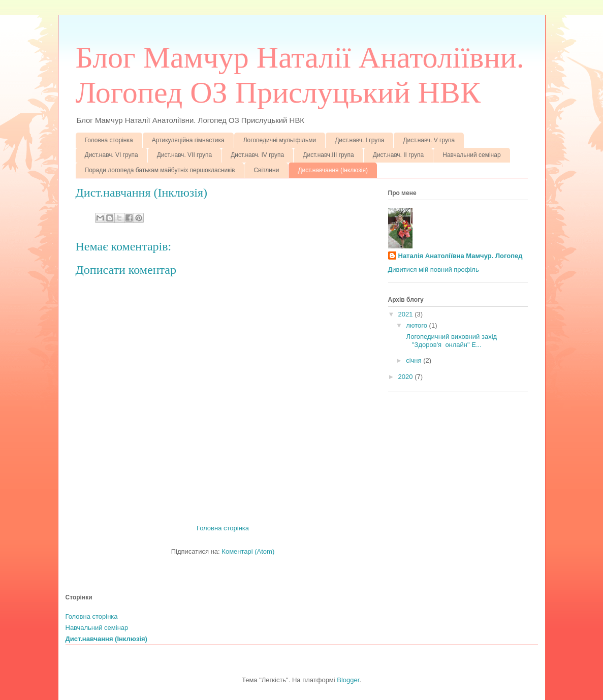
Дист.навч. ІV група (257, 155)
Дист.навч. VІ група (112, 155)
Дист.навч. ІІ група (398, 155)
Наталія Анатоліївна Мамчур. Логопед (461, 256)
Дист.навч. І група (359, 140)
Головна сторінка (109, 140)
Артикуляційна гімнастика (188, 140)
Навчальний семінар (471, 155)
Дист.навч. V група (429, 140)
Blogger (348, 680)
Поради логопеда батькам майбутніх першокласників (160, 170)
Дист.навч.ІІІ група (328, 155)
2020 (407, 377)
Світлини (266, 170)
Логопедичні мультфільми (280, 140)
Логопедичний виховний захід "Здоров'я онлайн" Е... (452, 341)
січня (415, 360)
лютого (417, 325)
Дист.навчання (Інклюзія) (332, 170)
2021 (407, 314)
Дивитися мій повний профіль (434, 269)
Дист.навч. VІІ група (184, 155)
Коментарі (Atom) (248, 551)
